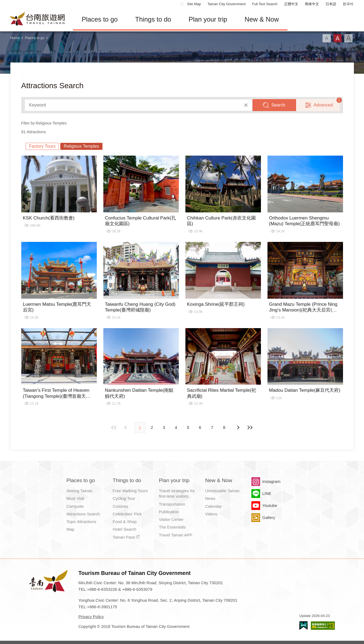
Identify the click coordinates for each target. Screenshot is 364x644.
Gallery (269, 517)
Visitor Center (171, 519)
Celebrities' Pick (127, 514)
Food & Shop (125, 522)
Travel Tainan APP (176, 535)
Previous (238, 428)
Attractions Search (83, 514)
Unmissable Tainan (222, 491)
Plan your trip (208, 19)
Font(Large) (348, 38)
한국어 (348, 4)
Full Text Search (265, 4)
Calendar (213, 506)
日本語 (331, 4)
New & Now (262, 19)
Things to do (153, 19)
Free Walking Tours (130, 491)
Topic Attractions (81, 522)
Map (70, 529)
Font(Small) (327, 38)
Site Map (194, 4)
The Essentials (172, 527)
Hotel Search (124, 529)
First (114, 428)
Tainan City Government (226, 4)
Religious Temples (82, 146)
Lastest (250, 428)
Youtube (270, 505)
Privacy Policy (91, 617)
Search (278, 105)
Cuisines (121, 506)
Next (126, 428)
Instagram (271, 481)
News (210, 498)
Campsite (75, 506)
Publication (169, 512)
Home (15, 38)
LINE (267, 493)
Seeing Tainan (79, 491)
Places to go (100, 19)
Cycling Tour (124, 498)
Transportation (172, 504)
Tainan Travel (38, 19)
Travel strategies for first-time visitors (177, 493)
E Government (303, 626)
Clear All (246, 105)
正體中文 (291, 4)
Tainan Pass (124, 537)
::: (182, 4)
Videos (211, 514)
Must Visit (75, 498)
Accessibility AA (323, 626)
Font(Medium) (338, 38)
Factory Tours (42, 146)
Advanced (323, 105)
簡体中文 (312, 4)
